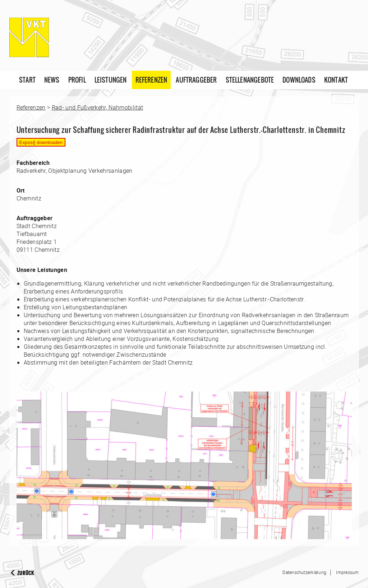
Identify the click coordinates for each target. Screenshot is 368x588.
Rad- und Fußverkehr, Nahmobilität (98, 107)
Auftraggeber (196, 80)
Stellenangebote (250, 80)
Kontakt (336, 80)
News (52, 80)
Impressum (347, 572)
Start (27, 80)
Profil (77, 80)
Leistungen (111, 80)
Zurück (26, 573)
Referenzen (151, 80)
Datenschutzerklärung (304, 572)
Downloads (299, 80)
